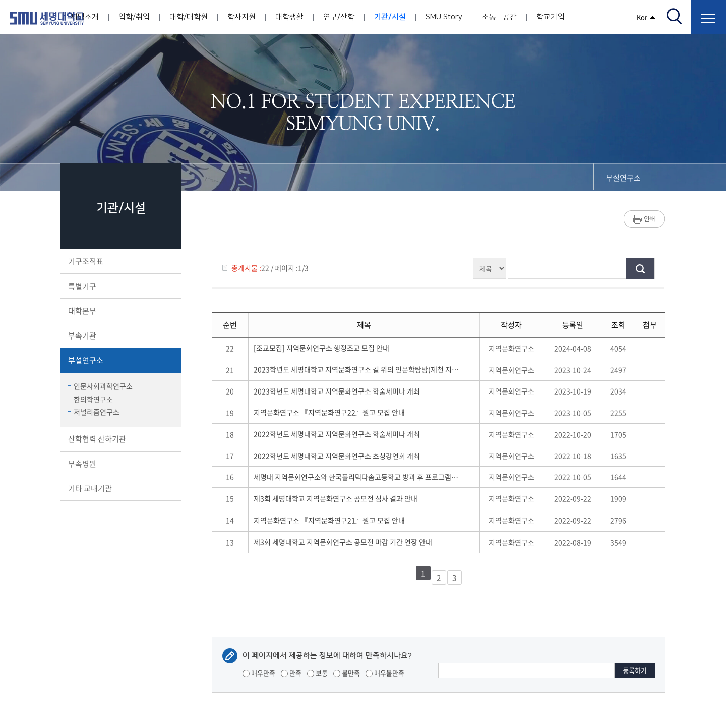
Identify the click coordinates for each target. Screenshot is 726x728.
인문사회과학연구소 (100, 386)
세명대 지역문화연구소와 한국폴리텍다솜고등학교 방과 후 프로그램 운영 (356, 477)
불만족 (347, 673)
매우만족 (259, 673)
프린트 (645, 219)
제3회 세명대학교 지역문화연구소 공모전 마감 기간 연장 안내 (344, 542)
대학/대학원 (189, 17)
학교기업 (551, 17)
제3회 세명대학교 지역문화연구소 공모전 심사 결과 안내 (337, 498)
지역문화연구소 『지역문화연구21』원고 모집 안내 (331, 520)
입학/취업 (134, 17)
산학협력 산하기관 (120, 439)
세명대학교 (47, 18)
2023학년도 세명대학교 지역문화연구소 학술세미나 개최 (338, 391)
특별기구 (120, 286)
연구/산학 (339, 17)
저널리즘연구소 (94, 412)
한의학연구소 (90, 399)
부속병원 (120, 464)
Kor (646, 17)
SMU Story (444, 17)
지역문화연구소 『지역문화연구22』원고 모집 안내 (331, 412)
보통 (317, 673)
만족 (291, 673)
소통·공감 (499, 17)
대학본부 (120, 311)
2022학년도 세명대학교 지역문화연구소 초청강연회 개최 (338, 456)
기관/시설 (390, 17)
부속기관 (120, 335)
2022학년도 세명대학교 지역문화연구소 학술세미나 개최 (338, 434)
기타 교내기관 (120, 488)
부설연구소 (120, 360)
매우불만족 (385, 673)
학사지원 (241, 17)
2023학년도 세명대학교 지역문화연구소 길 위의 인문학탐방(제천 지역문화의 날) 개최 (356, 369)
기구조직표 (120, 261)
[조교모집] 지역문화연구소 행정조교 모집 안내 (323, 348)
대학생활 (289, 17)
